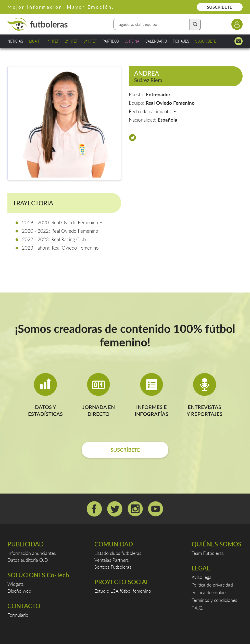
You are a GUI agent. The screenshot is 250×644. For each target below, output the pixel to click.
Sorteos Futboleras (113, 567)
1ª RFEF (52, 41)
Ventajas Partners (112, 560)
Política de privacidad (212, 585)
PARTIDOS (111, 41)
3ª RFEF (90, 41)
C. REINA (132, 41)
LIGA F (35, 41)
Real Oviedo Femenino (170, 103)
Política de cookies (210, 592)
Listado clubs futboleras (118, 553)
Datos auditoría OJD (28, 560)
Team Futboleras (208, 553)
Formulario (18, 615)
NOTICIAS (15, 41)
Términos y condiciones (214, 600)
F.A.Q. (197, 608)
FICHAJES (181, 41)
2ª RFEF (71, 41)
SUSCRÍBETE (220, 7)
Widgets (16, 584)
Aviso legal (202, 577)
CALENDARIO (156, 41)
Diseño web (19, 591)
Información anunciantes (32, 553)
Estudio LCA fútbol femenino (123, 591)
